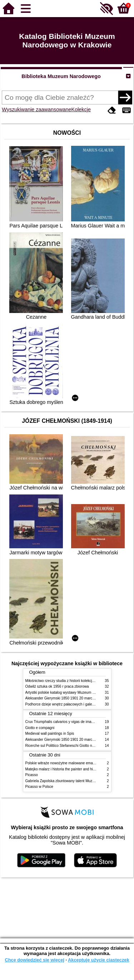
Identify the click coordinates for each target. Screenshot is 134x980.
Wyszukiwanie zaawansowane (36, 109)
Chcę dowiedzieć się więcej (34, 960)
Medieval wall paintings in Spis (50, 733)
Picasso (32, 775)
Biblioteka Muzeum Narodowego (61, 76)
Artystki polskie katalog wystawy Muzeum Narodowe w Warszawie (78, 692)
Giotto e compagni (40, 728)
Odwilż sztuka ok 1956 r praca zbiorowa (57, 686)
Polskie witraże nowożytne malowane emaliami (63, 763)
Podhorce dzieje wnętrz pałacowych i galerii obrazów (68, 704)
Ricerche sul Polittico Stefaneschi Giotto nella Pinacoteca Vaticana (78, 746)
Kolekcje (81, 109)
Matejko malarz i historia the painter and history (63, 769)
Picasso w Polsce (39, 787)
